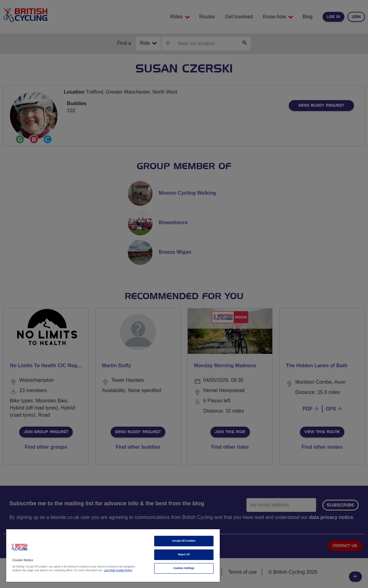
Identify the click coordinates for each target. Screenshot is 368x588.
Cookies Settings (184, 568)
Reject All (184, 555)
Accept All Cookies (184, 541)
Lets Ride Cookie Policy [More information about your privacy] (118, 570)
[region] (113, 556)
